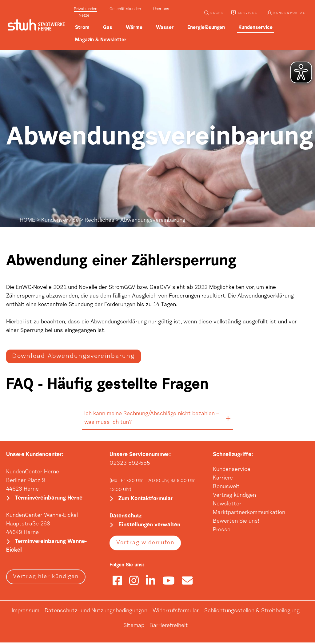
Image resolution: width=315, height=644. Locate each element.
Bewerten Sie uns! (236, 522)
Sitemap (134, 627)
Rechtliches (100, 221)
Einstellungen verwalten (149, 527)
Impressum (26, 613)
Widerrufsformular (176, 613)
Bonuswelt (226, 487)
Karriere (223, 479)
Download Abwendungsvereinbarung (74, 357)
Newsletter (227, 504)
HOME (28, 221)
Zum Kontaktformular (146, 500)
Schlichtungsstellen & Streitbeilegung (252, 613)
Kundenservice (60, 221)
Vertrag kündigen (234, 496)
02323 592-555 (130, 464)
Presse (222, 530)
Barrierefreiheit (169, 627)
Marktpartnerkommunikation (249, 513)
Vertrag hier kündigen (46, 578)
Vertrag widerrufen (145, 545)
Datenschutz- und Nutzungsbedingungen (96, 613)
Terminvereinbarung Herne (49, 499)
